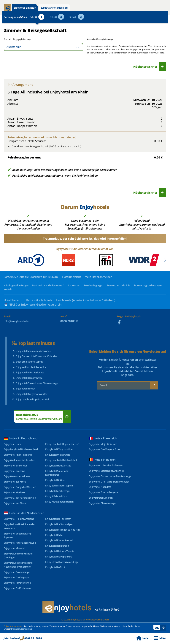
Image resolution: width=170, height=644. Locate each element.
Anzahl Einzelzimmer (100, 39)
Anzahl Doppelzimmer (17, 39)
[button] (165, 260)
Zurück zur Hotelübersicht (54, 8)
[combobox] (43, 47)
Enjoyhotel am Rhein (25, 8)
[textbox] (43, 47)
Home (142, 638)
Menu (160, 638)
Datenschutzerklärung (22, 629)
